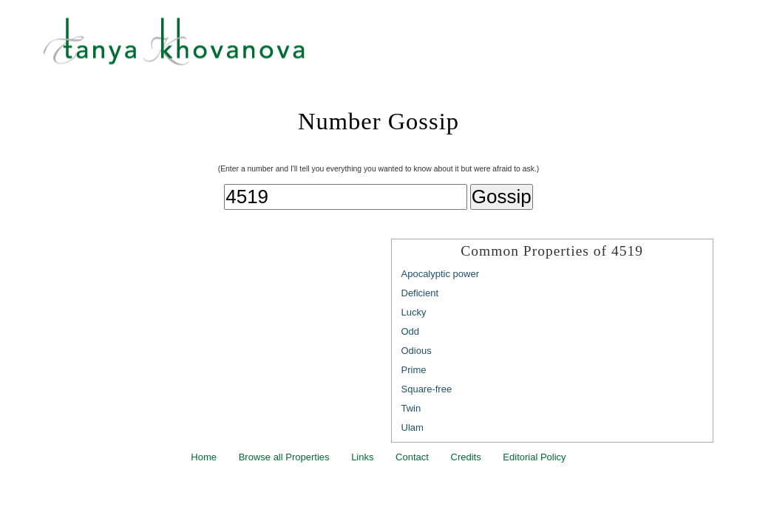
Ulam (413, 427)
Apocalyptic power (441, 274)
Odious (417, 351)
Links (362, 457)
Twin (411, 408)
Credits (466, 457)
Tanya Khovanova (397, 48)
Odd (411, 331)
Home (204, 457)
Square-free (427, 389)
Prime (414, 370)
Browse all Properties (284, 457)
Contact (412, 457)
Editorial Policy (534, 457)
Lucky (414, 312)
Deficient (420, 293)
